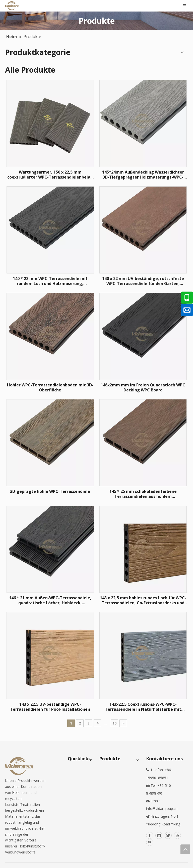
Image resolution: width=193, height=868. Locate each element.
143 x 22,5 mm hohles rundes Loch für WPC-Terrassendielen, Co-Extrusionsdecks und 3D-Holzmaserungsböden (143, 600)
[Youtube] (177, 835)
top (185, 849)
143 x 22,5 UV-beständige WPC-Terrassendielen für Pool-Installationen (50, 707)
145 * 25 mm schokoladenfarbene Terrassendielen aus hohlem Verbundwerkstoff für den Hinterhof (143, 494)
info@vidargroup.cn (162, 809)
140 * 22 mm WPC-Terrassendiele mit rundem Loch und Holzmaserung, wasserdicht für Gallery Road (50, 281)
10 (114, 723)
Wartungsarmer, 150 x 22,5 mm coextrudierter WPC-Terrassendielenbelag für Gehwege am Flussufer (50, 175)
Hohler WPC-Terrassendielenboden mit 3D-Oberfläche (50, 387)
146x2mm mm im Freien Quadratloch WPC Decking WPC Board (143, 387)
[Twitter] (168, 835)
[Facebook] (150, 835)
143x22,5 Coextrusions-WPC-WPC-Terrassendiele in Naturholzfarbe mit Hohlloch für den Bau (143, 707)
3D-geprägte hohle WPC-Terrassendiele (50, 491)
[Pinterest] (150, 842)
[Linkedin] (159, 835)
